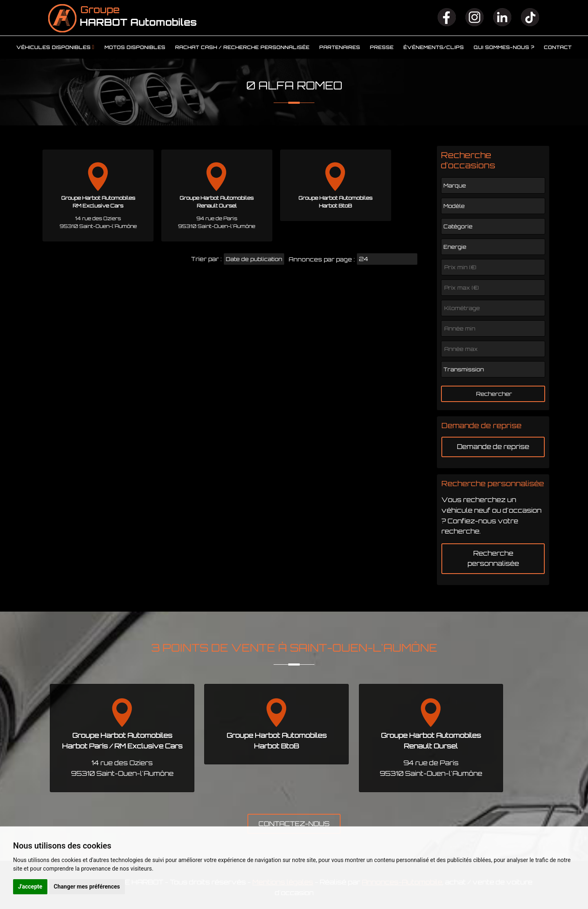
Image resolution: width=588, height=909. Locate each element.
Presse (382, 47)
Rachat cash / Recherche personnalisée (242, 47)
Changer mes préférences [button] (87, 887)
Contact (558, 47)
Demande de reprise (493, 447)
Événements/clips (434, 47)
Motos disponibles (135, 47)
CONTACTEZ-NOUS (294, 824)
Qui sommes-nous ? (504, 47)
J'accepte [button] (30, 887)
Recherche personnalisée (493, 558)
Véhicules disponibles (53, 47)
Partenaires (340, 47)
